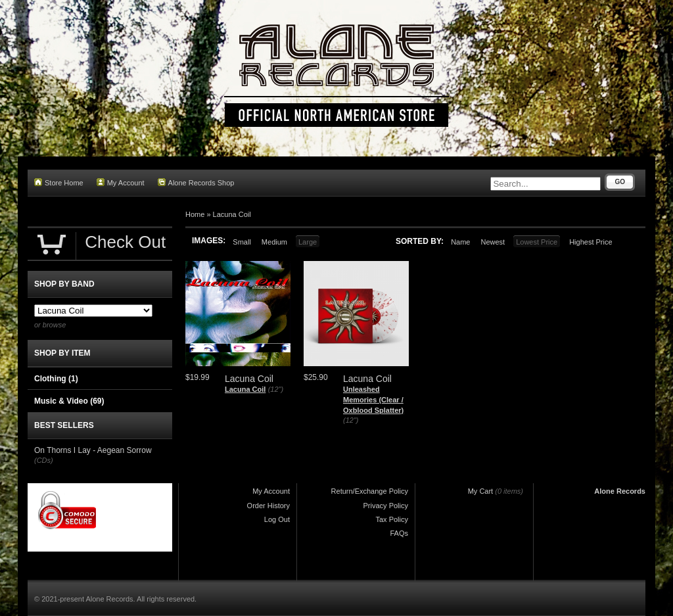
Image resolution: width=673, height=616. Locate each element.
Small (242, 242)
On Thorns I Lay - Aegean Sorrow (93, 450)
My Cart (481, 491)
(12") (276, 389)
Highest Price (591, 242)
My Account (121, 182)
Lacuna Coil (232, 214)
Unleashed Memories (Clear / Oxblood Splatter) (373, 399)
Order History (268, 506)
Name (460, 242)
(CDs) (44, 460)
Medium (274, 242)
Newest (493, 242)
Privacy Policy (386, 506)
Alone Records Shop (196, 182)
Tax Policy (392, 519)
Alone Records (620, 491)
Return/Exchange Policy (370, 491)
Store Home (59, 182)
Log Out (277, 519)
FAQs (399, 533)
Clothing (56, 379)
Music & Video (69, 401)
